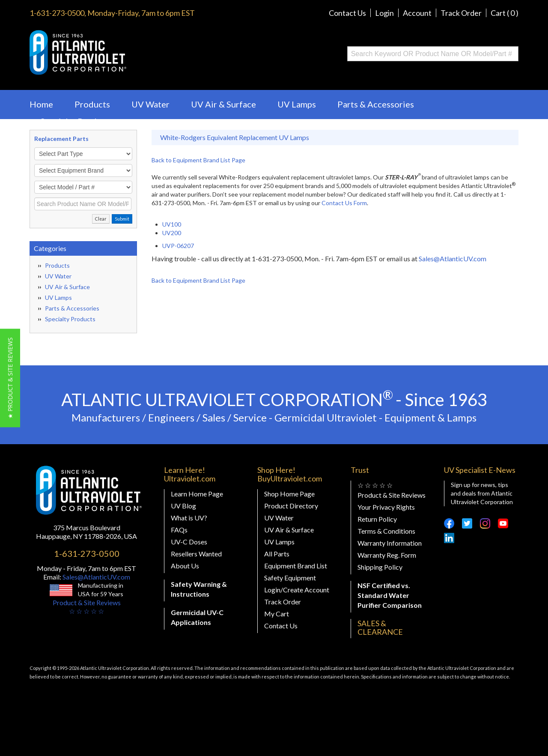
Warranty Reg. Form (387, 555)
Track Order (461, 13)
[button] (10, 378)
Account (417, 13)
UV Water (150, 104)
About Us (185, 566)
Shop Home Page (289, 494)
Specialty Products (77, 121)
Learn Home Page (197, 494)
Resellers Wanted (196, 554)
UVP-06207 (178, 246)
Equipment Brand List (296, 566)
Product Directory (291, 506)
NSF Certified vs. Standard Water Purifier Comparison (390, 595)
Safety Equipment (290, 578)
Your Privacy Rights (386, 507)
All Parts (277, 554)
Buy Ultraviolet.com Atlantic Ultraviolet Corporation (112, 52)
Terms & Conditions (386, 531)
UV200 (172, 233)
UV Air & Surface (223, 104)
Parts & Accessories (376, 104)
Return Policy (377, 519)
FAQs (179, 530)
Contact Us (347, 13)
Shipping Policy (380, 567)
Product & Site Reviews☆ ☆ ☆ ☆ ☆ (87, 607)
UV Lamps (297, 104)
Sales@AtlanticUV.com (453, 258)
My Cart (277, 614)
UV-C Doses (189, 542)
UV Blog (183, 506)
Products (92, 104)
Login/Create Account (297, 590)
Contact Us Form (344, 203)
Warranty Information (390, 543)
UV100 (172, 224)
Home (41, 104)
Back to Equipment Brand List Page (198, 160)
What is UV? (189, 518)
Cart (505, 13)
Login (384, 13)
